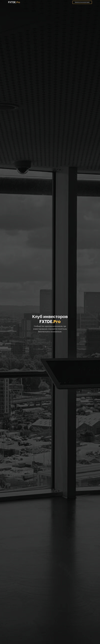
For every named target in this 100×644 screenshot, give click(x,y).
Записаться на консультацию (82, 2)
